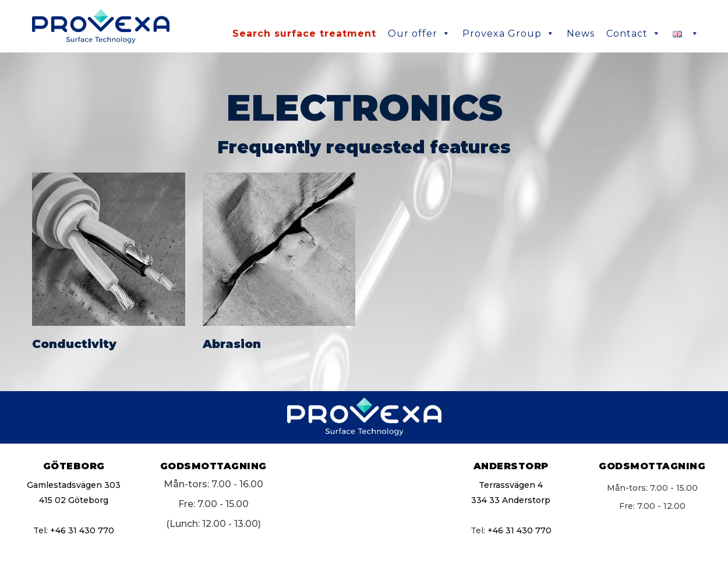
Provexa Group (509, 34)
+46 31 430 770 (82, 530)
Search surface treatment (304, 34)
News (581, 34)
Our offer (419, 34)
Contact (634, 34)
